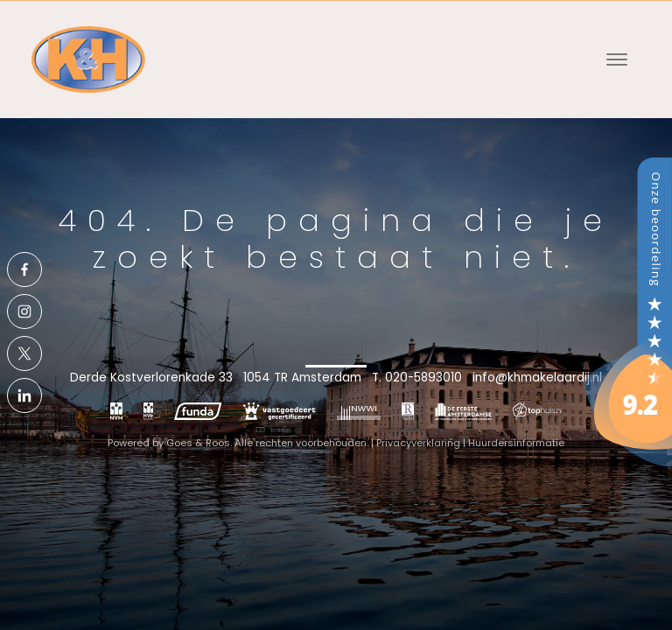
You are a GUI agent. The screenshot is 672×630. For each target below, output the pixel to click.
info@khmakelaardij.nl (537, 378)
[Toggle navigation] (616, 59)
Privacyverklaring (418, 443)
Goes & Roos (198, 443)
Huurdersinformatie (516, 443)
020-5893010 (423, 378)
